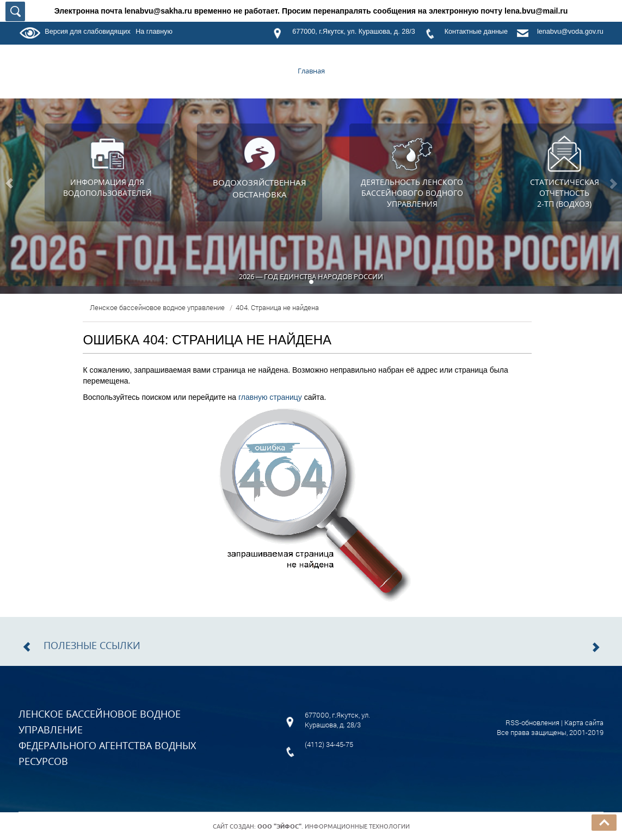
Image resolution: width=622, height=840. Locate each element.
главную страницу (270, 397)
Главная (311, 71)
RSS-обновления (532, 722)
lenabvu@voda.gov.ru (570, 32)
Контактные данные (476, 32)
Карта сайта (584, 722)
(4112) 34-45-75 (329, 744)
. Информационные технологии (334, 826)
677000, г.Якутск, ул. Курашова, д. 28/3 (353, 32)
